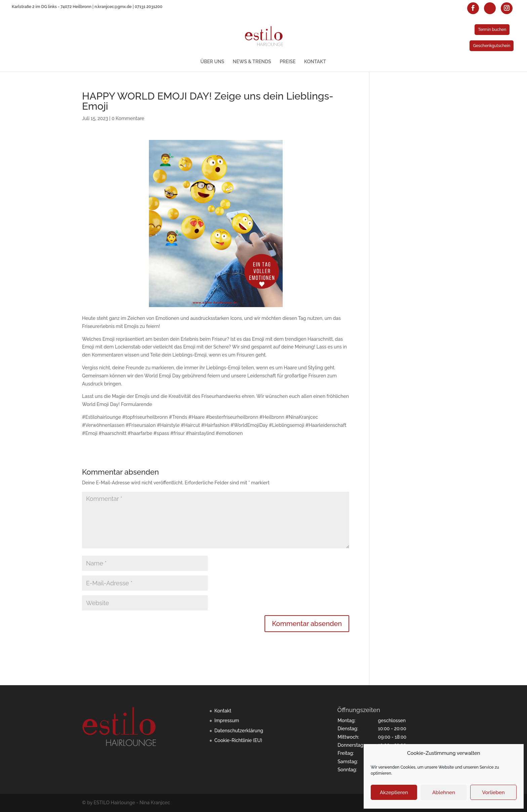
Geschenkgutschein (492, 46)
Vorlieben (493, 792)
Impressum (227, 721)
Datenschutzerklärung (239, 731)
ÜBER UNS (212, 62)
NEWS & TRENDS (252, 62)
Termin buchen (492, 30)
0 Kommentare (128, 118)
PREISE (288, 62)
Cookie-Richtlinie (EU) (238, 740)
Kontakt (223, 711)
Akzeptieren (394, 792)
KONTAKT (315, 62)
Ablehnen (444, 792)
